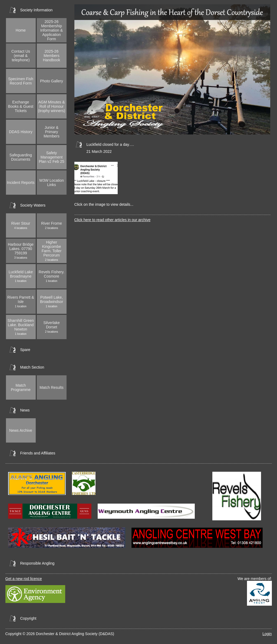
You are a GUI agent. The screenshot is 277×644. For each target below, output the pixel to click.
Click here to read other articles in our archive (113, 220)
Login (267, 634)
